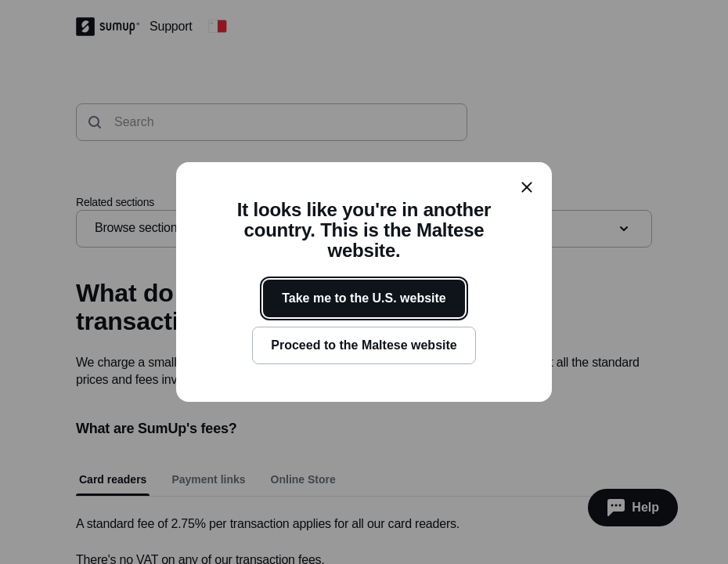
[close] (527, 187)
